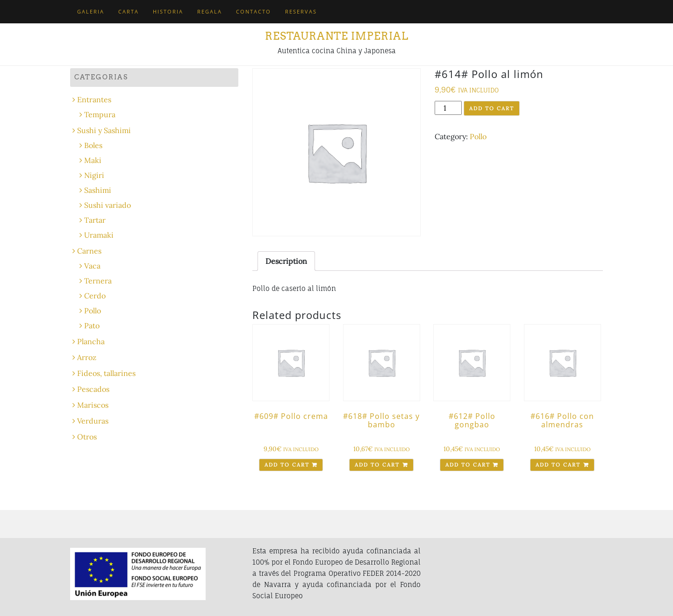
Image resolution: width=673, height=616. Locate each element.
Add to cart (492, 108)
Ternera (98, 281)
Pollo (478, 136)
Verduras (93, 421)
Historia (168, 11)
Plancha (91, 341)
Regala (210, 11)
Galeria (91, 11)
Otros (87, 437)
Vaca (92, 266)
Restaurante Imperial (337, 36)
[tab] (286, 261)
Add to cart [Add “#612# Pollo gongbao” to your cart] (468, 465)
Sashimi (98, 190)
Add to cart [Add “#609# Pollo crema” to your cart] (287, 465)
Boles (93, 145)
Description (286, 261)
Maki (93, 160)
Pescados (93, 389)
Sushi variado (107, 205)
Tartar (95, 220)
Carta (129, 11)
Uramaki (99, 235)
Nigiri (94, 175)
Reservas (301, 11)
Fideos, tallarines (106, 373)
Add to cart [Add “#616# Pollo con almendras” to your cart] (558, 465)
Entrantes (94, 99)
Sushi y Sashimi (104, 130)
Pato (92, 326)
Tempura (100, 114)
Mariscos (93, 405)
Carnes (89, 251)
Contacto (254, 11)
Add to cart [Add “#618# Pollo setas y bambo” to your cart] (377, 465)
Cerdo (95, 296)
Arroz (87, 357)
